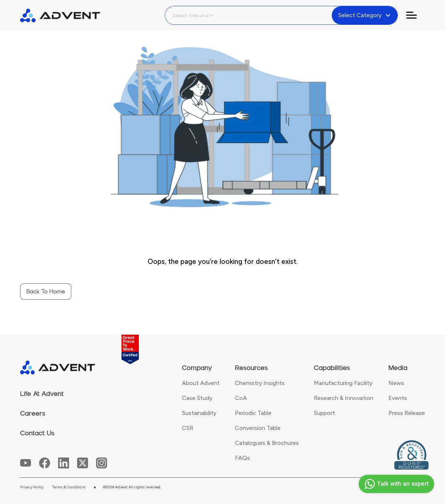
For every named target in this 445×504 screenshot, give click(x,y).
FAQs (242, 458)
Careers (33, 413)
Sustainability (199, 413)
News (396, 383)
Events (398, 398)
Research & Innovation (344, 398)
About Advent (201, 383)
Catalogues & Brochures (267, 443)
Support (324, 413)
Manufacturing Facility (343, 383)
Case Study (197, 398)
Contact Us (37, 433)
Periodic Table (253, 413)
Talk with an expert (395, 484)
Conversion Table (258, 428)
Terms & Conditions (69, 487)
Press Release (407, 413)
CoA (241, 398)
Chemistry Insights (260, 383)
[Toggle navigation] (416, 15)
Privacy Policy (32, 487)
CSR (188, 428)
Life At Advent (42, 394)
